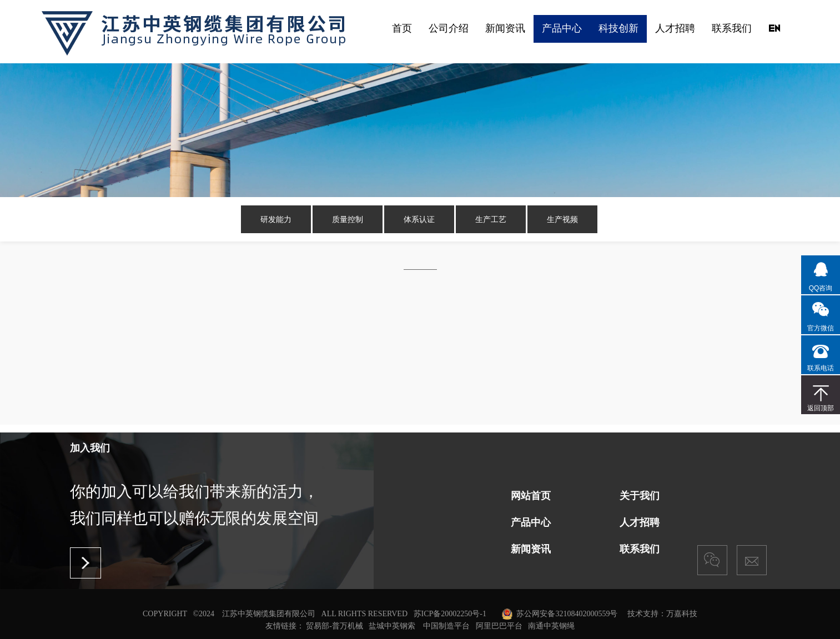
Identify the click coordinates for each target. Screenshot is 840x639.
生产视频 (562, 219)
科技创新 (618, 28)
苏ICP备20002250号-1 (450, 614)
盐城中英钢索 (392, 626)
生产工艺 (491, 219)
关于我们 (640, 496)
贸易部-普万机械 (335, 626)
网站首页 (531, 496)
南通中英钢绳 (551, 626)
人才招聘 (675, 28)
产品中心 (562, 28)
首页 (402, 28)
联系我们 (732, 28)
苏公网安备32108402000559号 (567, 614)
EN (774, 28)
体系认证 (419, 219)
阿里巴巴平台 (499, 626)
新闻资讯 (505, 28)
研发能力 (276, 219)
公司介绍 (449, 28)
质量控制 (348, 219)
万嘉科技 (682, 614)
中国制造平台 (446, 626)
